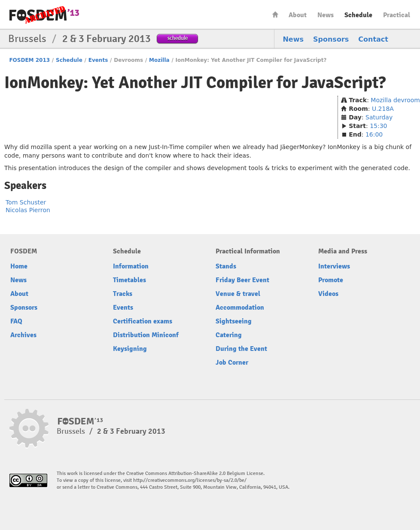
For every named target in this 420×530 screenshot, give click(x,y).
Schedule (358, 15)
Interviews (334, 266)
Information (131, 266)
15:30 (378, 126)
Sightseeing (234, 321)
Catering (229, 335)
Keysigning (130, 349)
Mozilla (159, 60)
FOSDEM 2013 (29, 60)
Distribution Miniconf (146, 335)
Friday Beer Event (242, 280)
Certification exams (143, 321)
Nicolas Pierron (28, 210)
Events (98, 60)
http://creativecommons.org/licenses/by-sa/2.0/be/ (190, 480)
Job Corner (232, 362)
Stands (226, 266)
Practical (397, 15)
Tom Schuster (26, 202)
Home (275, 14)
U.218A (383, 109)
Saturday (379, 117)
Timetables (129, 280)
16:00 (374, 134)
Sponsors (331, 39)
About (298, 15)
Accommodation (240, 308)
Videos (328, 294)
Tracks (123, 294)
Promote (331, 280)
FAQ (16, 321)
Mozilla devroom (395, 100)
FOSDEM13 (81, 421)
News (326, 15)
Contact (373, 39)
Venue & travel (238, 294)
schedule (178, 38)
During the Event (241, 349)
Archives (23, 335)
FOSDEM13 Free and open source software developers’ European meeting (44, 15)
